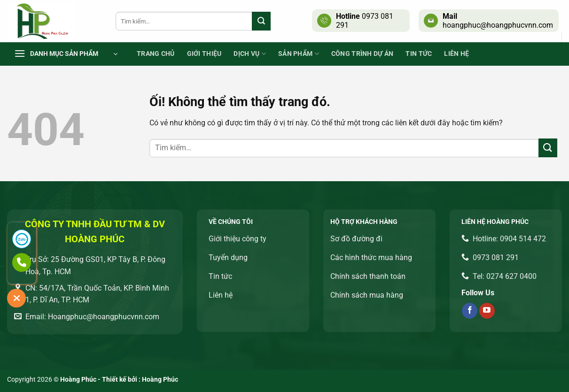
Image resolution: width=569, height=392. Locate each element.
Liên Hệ (456, 54)
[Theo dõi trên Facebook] (470, 311)
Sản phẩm (299, 54)
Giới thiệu (204, 54)
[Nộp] (261, 21)
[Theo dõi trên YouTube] (487, 311)
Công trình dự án (362, 54)
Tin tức (419, 54)
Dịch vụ (250, 54)
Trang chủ (156, 54)
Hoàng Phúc (160, 380)
